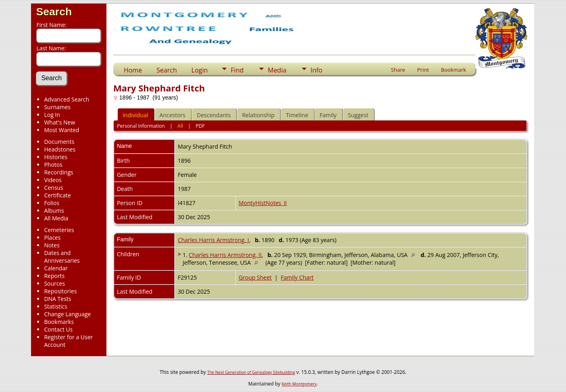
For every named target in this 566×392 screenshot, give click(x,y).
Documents (59, 142)
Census (53, 188)
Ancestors (173, 115)
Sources (54, 283)
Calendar (56, 268)
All (180, 126)
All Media (56, 218)
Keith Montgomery (299, 384)
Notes (52, 245)
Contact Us (58, 329)
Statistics (56, 306)
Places (52, 237)
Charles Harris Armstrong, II (225, 255)
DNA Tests (57, 299)
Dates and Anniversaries (62, 257)
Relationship (258, 115)
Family (328, 115)
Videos (53, 180)
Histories (56, 157)
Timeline (297, 115)
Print (423, 70)
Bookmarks (59, 322)
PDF (200, 126)
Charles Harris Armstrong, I (213, 240)
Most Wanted (61, 130)
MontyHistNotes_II (263, 203)
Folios (52, 203)
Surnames (57, 107)
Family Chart (297, 277)
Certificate (57, 195)
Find (237, 70)
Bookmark (454, 70)
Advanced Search (67, 99)
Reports (54, 276)
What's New (59, 122)
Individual (135, 115)
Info (316, 70)
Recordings (58, 172)
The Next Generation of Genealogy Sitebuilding (251, 372)
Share (398, 70)
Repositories (60, 291)
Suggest (358, 115)
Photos (53, 165)
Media (277, 70)
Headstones (60, 149)
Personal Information (141, 126)
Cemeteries (59, 230)
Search (54, 12)
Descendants (214, 115)
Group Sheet (255, 277)
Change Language (67, 314)
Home (133, 70)
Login (200, 70)
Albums (54, 211)
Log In (52, 115)
